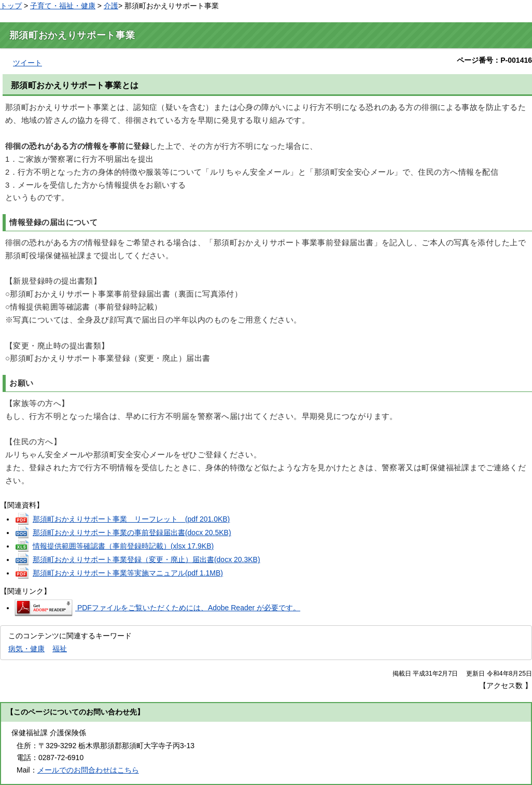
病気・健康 (26, 649)
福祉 (60, 649)
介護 (111, 6)
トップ (11, 6)
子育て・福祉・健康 (63, 6)
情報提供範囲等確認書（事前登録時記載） (123, 546)
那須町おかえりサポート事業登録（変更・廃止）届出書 (146, 559)
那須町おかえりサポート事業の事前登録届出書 (132, 532)
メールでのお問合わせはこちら (88, 770)
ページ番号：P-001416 (494, 60)
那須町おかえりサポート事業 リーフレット (131, 519)
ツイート (27, 63)
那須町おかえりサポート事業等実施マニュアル (128, 573)
